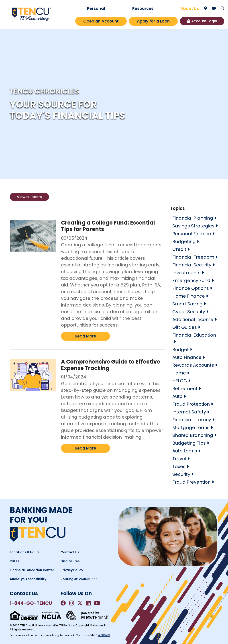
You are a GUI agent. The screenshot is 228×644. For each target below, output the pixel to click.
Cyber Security (189, 312)
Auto (177, 396)
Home (179, 373)
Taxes (179, 466)
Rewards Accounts (193, 365)
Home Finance (189, 296)
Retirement (185, 388)
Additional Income (193, 319)
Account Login (204, 21)
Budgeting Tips (189, 443)
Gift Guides (185, 327)
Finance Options (191, 288)
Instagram (72, 603)
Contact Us (70, 552)
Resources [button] (143, 8)
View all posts (29, 197)
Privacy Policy (72, 570)
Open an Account (101, 21)
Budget (181, 350)
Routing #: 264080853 (79, 579)
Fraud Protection (191, 404)
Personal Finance (192, 234)
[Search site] (222, 8)
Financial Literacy (192, 420)
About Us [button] (190, 8)
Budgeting (184, 241)
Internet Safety (189, 412)
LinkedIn (88, 603)
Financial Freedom (193, 257)
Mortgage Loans (191, 427)
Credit (179, 249)
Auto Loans (185, 451)
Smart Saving (187, 304)
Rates (15, 561)
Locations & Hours (25, 552)
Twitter (80, 603)
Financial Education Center (32, 570)
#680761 (104, 635)
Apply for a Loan (153, 21)
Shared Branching (193, 435)
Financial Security (192, 265)
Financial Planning (193, 218)
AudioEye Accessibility (28, 579)
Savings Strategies (193, 226)
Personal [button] (96, 8)
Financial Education (194, 335)
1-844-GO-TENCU (31, 603)
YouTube (97, 603)
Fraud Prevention (191, 482)
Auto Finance (187, 357)
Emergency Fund (191, 280)
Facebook (63, 603)
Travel (179, 459)
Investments (186, 273)
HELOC (180, 381)
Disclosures (70, 561)
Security (181, 474)
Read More (85, 336)
